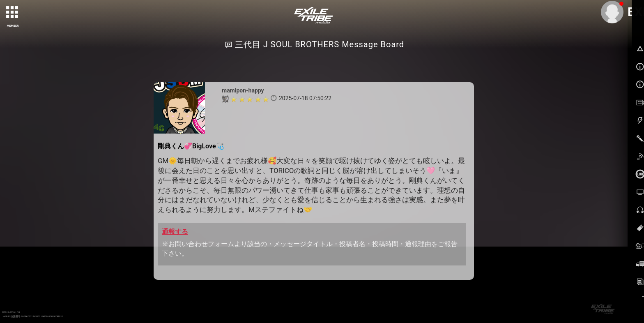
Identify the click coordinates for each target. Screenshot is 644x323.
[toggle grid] (13, 13)
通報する (175, 232)
